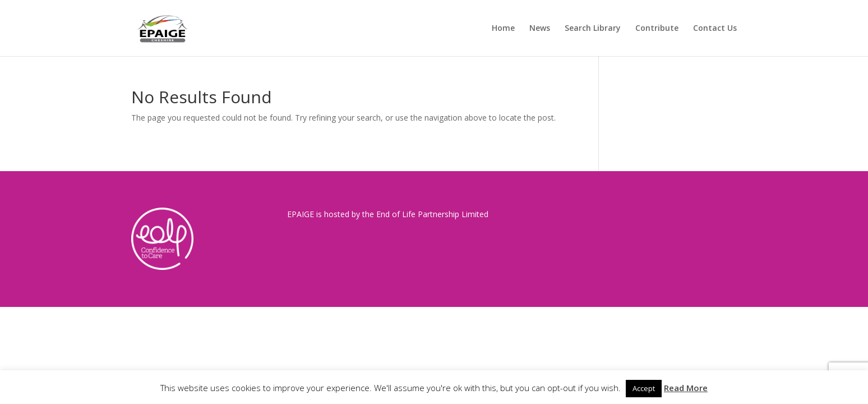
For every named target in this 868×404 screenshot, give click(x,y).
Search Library (593, 29)
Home (503, 29)
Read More (686, 388)
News (540, 29)
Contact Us (715, 29)
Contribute (657, 29)
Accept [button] (644, 388)
